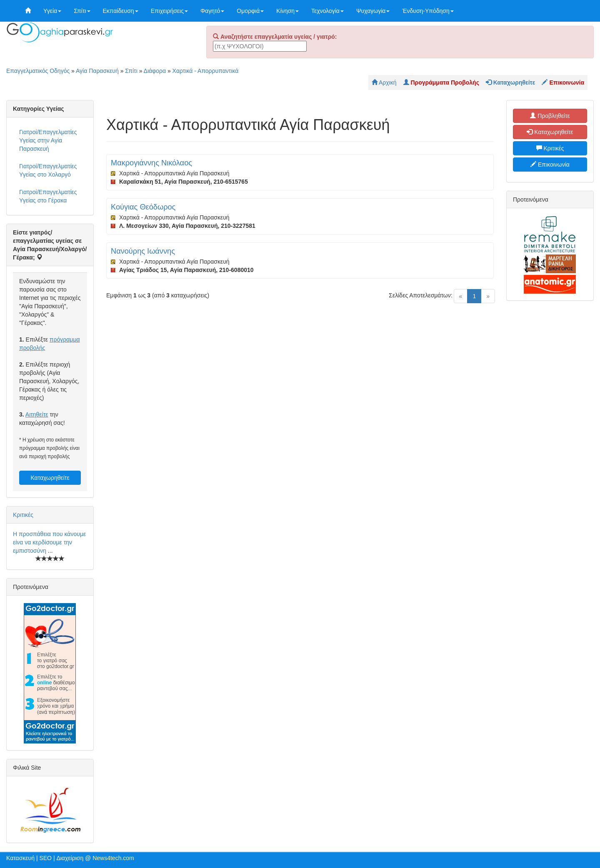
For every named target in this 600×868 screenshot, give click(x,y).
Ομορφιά (250, 11)
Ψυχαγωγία (373, 11)
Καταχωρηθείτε (50, 478)
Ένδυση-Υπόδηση (428, 11)
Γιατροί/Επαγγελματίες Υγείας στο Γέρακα (48, 196)
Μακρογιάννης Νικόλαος (151, 163)
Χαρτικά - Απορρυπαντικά (206, 71)
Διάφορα (155, 71)
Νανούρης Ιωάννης (143, 251)
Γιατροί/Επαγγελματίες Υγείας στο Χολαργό (48, 170)
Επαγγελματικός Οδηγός (38, 71)
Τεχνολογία (327, 11)
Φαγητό (212, 11)
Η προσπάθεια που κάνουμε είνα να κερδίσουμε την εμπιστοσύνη (49, 542)
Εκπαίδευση (121, 11)
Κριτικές (23, 515)
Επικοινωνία (550, 165)
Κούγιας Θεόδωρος (143, 207)
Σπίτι (82, 11)
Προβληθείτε (550, 116)
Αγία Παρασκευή (97, 71)
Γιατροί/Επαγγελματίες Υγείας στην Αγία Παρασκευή (48, 140)
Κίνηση (287, 11)
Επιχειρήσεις (169, 11)
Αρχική (384, 82)
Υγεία (52, 11)
